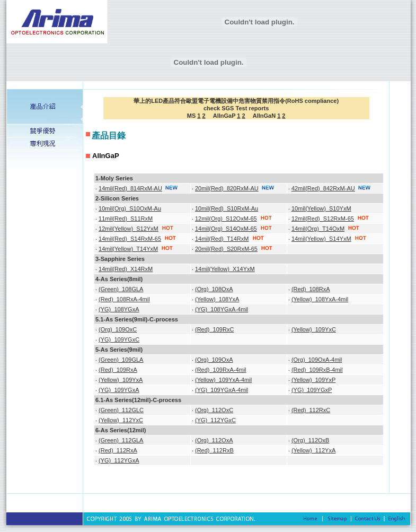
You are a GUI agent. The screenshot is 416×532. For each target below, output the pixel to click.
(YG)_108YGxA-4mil (222, 309)
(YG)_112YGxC (215, 420)
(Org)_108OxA (214, 289)
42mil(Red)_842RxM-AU (323, 188)
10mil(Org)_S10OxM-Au (130, 208)
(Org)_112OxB (311, 440)
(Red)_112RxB (214, 450)
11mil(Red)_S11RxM (126, 219)
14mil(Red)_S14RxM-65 (130, 239)
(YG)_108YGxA (119, 309)
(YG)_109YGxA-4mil (222, 390)
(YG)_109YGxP (312, 390)
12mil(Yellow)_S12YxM (129, 229)
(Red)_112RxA (118, 450)
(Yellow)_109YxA (121, 380)
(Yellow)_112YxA (313, 450)
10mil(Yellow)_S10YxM (321, 208)
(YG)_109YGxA (119, 390)
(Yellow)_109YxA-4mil (223, 380)
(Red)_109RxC (214, 329)
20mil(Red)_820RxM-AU (227, 188)
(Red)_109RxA (118, 370)
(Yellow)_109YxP (313, 380)
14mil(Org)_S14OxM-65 (226, 229)
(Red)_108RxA (311, 289)
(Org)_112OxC (214, 410)
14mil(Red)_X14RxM (126, 269)
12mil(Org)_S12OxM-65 (226, 219)
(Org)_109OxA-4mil (317, 360)
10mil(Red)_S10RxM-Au (227, 208)
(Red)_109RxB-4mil (317, 370)
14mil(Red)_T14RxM (222, 239)
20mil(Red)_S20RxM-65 (226, 249)
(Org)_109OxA (214, 360)
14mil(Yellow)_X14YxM (225, 269)
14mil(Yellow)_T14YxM (128, 249)
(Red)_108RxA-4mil (124, 299)
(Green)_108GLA (121, 289)
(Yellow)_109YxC (314, 329)
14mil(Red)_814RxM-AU (130, 188)
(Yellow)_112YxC (121, 420)
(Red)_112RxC (311, 410)
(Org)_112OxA (214, 440)
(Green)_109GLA (121, 360)
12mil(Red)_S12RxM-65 (323, 219)
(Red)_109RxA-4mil (221, 370)
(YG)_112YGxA (119, 460)
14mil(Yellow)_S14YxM (321, 239)
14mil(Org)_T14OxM (318, 229)
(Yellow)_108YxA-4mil (320, 299)
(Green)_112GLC (121, 410)
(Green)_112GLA (121, 440)
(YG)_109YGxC (119, 339)
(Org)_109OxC (118, 329)
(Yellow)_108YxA (217, 299)
